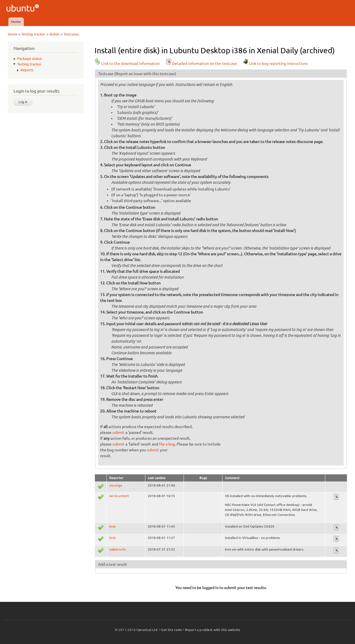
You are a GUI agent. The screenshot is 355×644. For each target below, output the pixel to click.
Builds (55, 34)
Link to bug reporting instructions (275, 63)
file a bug (167, 444)
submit (118, 432)
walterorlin (118, 549)
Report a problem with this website (213, 630)
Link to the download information (127, 63)
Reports (27, 70)
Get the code (171, 630)
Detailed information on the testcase (201, 63)
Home (16, 22)
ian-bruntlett (119, 496)
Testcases (71, 34)
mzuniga (116, 485)
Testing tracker (33, 34)
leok (112, 526)
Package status (30, 58)
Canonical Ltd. (147, 630)
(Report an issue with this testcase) (145, 74)
